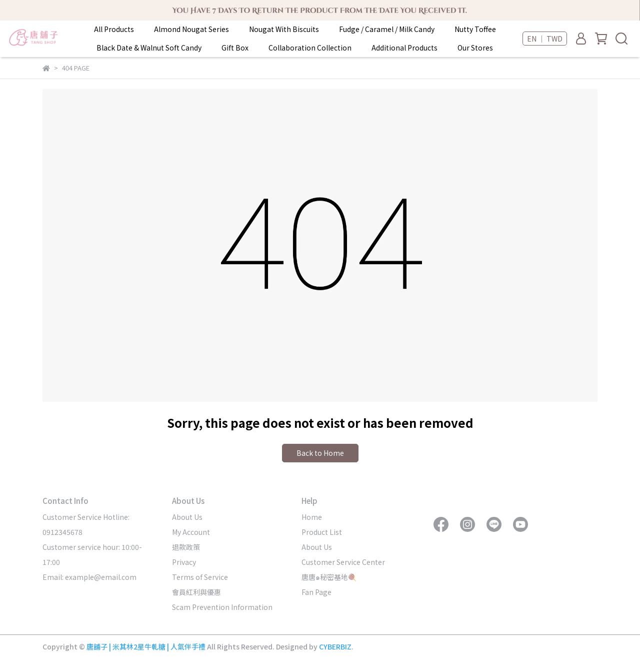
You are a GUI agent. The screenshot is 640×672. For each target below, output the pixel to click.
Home (312, 517)
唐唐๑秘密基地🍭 (329, 577)
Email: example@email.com (89, 577)
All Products (114, 29)
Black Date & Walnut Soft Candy (149, 48)
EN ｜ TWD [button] (545, 39)
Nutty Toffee (475, 29)
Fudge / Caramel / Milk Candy (387, 29)
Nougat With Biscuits (284, 29)
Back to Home (320, 453)
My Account (191, 532)
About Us (187, 517)
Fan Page (316, 592)
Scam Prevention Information (222, 607)
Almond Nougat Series (191, 29)
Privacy (184, 562)
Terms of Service (200, 577)
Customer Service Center (343, 562)
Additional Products (404, 48)
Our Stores (475, 48)
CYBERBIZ (335, 646)
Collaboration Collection (310, 48)
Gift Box (235, 48)
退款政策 (186, 547)
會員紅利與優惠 (196, 592)
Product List (322, 532)
